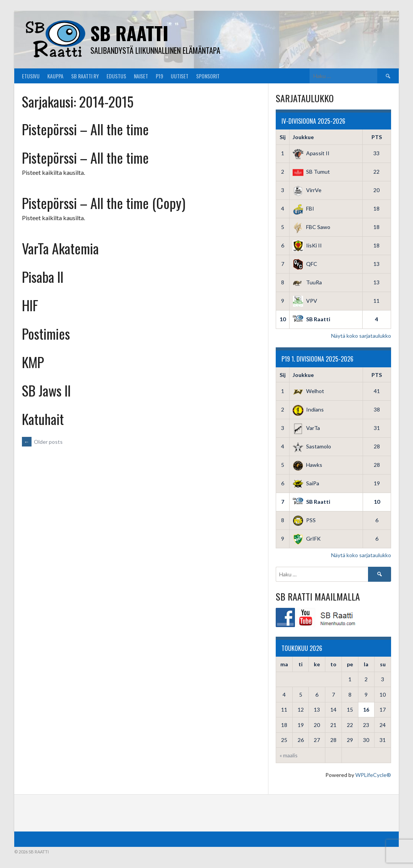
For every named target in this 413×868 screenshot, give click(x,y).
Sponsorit (208, 76)
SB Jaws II (46, 390)
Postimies (46, 333)
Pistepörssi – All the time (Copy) (104, 203)
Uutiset (180, 76)
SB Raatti (129, 33)
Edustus (116, 76)
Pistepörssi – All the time (85, 129)
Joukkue (303, 137)
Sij (283, 137)
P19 (159, 76)
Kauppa (55, 76)
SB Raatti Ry (85, 76)
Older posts (42, 442)
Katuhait (43, 419)
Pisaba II (43, 276)
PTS (377, 137)
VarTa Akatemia (60, 248)
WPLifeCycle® (373, 775)
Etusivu (31, 76)
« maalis (289, 755)
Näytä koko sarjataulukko (361, 336)
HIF (30, 305)
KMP (33, 362)
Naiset (141, 76)
